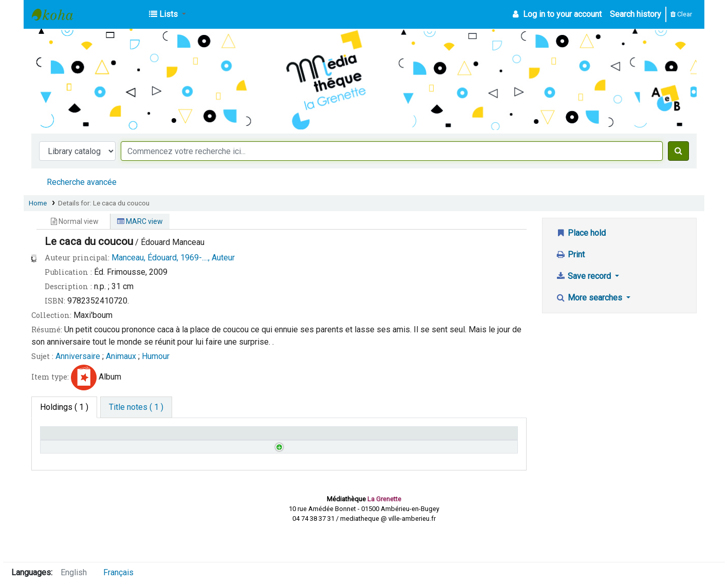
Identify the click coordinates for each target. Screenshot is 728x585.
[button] (167, 14)
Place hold (581, 233)
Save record (584, 276)
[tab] (136, 407)
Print (570, 254)
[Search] (678, 151)
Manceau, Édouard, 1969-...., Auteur (173, 258)
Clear (681, 14)
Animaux (121, 356)
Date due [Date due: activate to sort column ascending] (420, 438)
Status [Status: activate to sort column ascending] (296, 438)
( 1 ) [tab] (64, 407)
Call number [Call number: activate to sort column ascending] (186, 438)
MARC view (140, 221)
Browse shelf (205, 461)
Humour (156, 356)
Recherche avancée (82, 182)
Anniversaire (78, 356)
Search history (636, 14)
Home (38, 203)
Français (118, 572)
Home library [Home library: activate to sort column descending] (68, 438)
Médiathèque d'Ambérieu (58, 14)
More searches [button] (590, 298)
